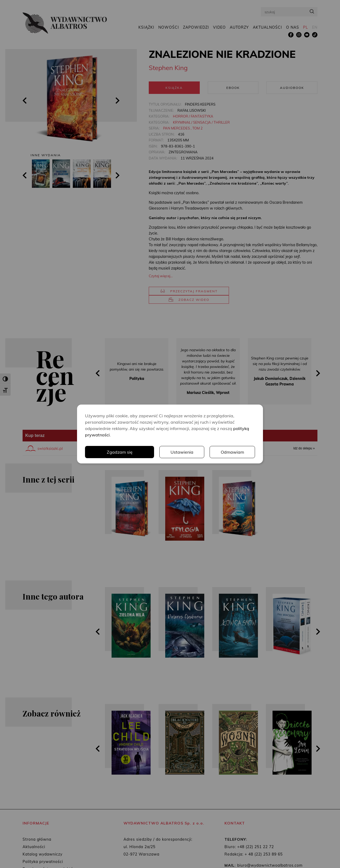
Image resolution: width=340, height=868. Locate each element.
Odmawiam (232, 452)
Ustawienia (182, 452)
